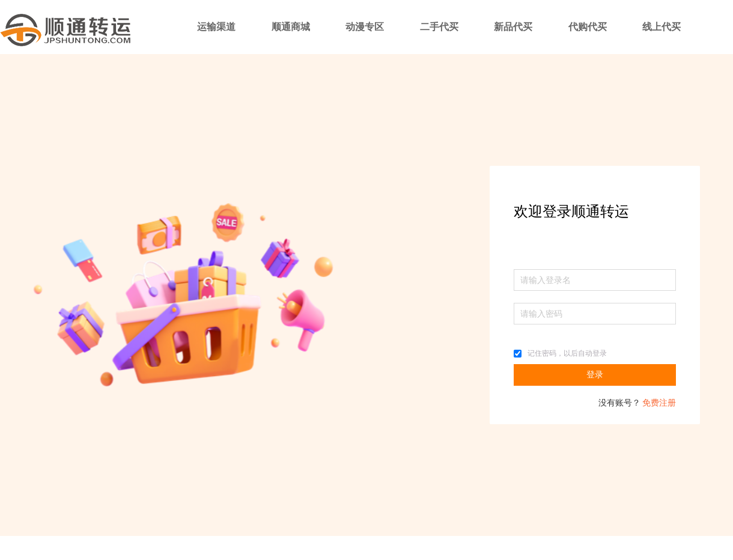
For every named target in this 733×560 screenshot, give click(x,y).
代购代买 (588, 27)
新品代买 (513, 27)
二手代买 (439, 27)
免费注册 (659, 403)
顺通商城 (291, 27)
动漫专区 (365, 27)
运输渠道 (216, 27)
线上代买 (662, 27)
